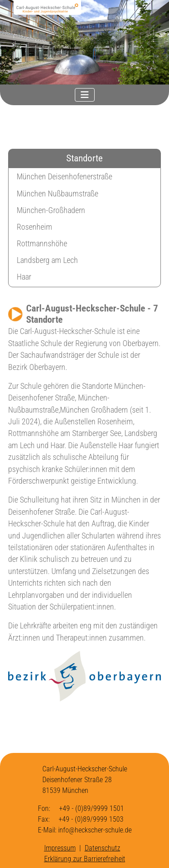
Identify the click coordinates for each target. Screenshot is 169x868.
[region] (84, 42)
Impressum (60, 848)
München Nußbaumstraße (57, 194)
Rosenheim (34, 227)
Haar (24, 277)
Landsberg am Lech (47, 260)
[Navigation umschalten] (85, 95)
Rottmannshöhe (42, 244)
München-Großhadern (51, 210)
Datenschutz (103, 848)
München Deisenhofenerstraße (64, 177)
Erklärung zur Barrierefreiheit (85, 859)
